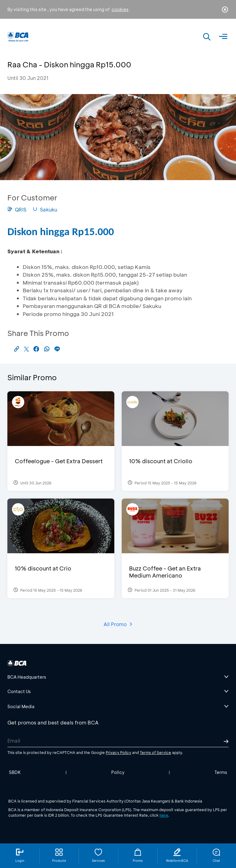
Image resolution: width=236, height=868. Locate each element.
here (164, 815)
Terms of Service (155, 752)
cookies (120, 9)
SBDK (15, 772)
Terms (221, 772)
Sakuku (45, 209)
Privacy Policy (118, 752)
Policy (118, 772)
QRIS (17, 209)
